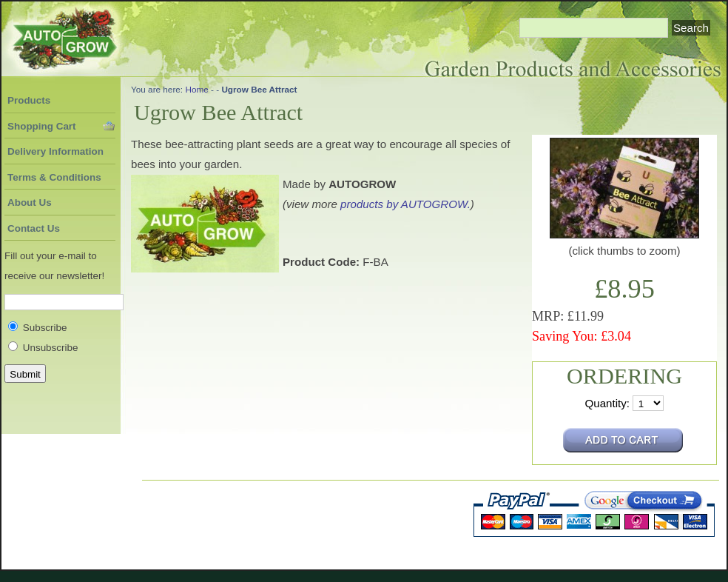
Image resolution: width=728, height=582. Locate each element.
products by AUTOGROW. (405, 204)
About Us (30, 203)
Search (691, 28)
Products (29, 100)
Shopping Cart (42, 126)
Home (196, 89)
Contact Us (34, 228)
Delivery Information (55, 151)
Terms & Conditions (54, 177)
